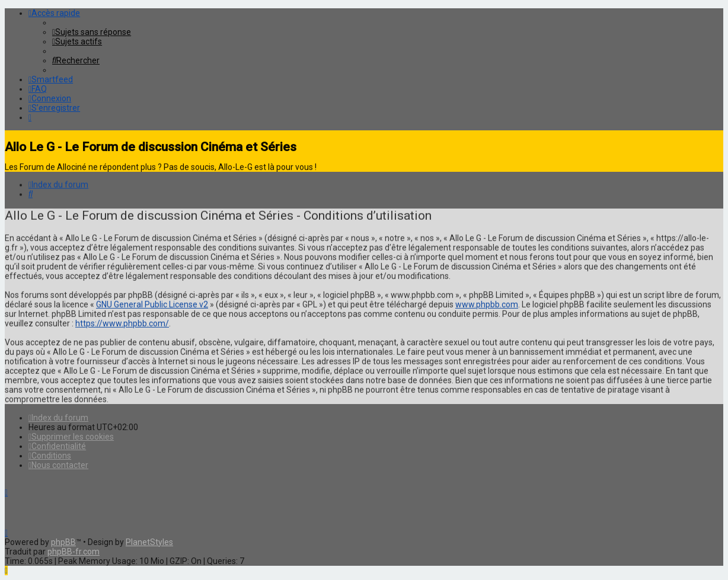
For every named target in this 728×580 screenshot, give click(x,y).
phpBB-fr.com (74, 552)
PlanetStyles (149, 542)
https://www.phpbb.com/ (122, 322)
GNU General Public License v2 (152, 303)
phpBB (63, 542)
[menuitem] (92, 32)
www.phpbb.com (487, 303)
